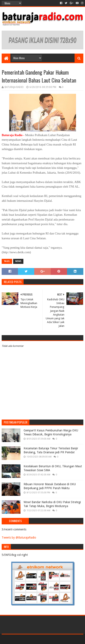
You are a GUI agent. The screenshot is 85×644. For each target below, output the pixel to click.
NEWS (18, 261)
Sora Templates (36, 639)
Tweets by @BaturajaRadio (19, 538)
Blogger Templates (60, 639)
